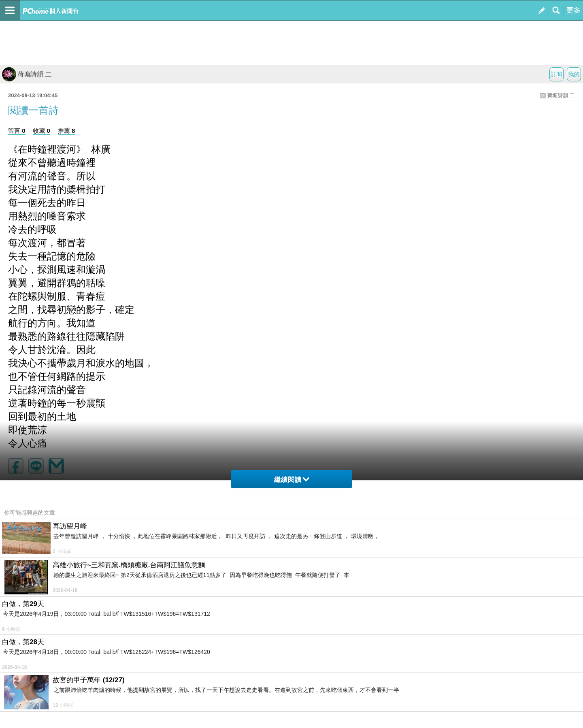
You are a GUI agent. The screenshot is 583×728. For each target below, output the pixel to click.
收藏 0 (41, 131)
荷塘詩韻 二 (27, 74)
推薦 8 (67, 131)
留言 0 (17, 131)
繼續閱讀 (292, 480)
